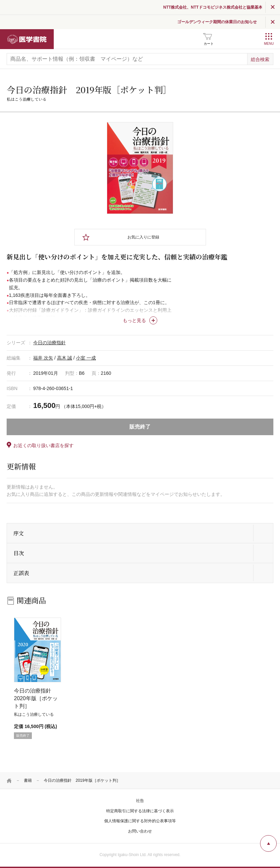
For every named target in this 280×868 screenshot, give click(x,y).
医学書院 (27, 39)
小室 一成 (86, 358)
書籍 (28, 780)
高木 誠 (65, 358)
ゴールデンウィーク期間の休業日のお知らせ (225, 22)
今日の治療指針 (49, 343)
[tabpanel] (140, 168)
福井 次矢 (43, 358)
